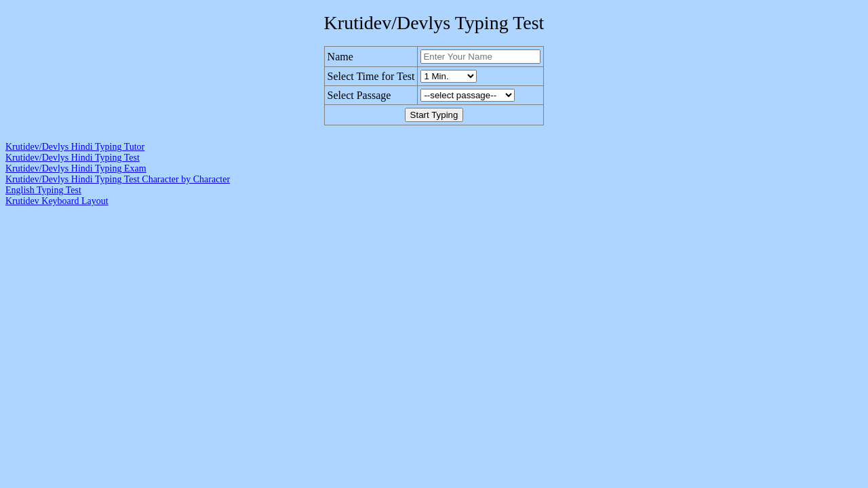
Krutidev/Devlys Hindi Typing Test (73, 158)
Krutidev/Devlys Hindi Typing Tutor (75, 147)
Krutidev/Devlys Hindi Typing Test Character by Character (118, 179)
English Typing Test (43, 190)
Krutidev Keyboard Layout (57, 201)
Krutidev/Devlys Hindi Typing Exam (76, 168)
